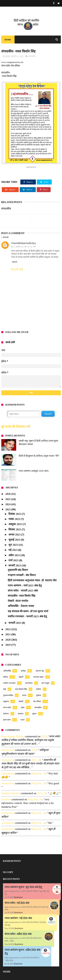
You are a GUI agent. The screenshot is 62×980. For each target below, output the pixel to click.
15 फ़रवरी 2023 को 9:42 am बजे (24, 247)
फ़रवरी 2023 (15, 565)
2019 (8, 645)
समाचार (21, 714)
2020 (8, 640)
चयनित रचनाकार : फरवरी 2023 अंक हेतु (27, 616)
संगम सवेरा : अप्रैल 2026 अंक (18, 934)
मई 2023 (13, 550)
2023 (8, 509)
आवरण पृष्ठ (40, 671)
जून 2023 (13, 545)
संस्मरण (6, 714)
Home (8, 40)
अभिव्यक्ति (7, 671)
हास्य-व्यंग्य (7, 720)
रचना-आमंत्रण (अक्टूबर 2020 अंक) (34, 471)
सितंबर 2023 (15, 529)
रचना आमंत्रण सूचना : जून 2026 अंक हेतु (23, 887)
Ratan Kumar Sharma (13, 736)
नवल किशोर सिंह (21, 689)
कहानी (21, 677)
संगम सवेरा (7, 708)
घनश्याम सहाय (38, 677)
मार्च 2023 (14, 560)
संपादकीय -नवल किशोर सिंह (21, 596)
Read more (18, 897)
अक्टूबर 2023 (15, 524)
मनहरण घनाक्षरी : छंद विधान (22, 575)
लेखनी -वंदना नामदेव (18, 601)
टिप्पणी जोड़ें (17, 270)
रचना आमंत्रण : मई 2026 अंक (18, 918)
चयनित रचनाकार (9, 683)
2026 (8, 494)
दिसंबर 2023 (15, 514)
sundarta (6, 799)
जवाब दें (15, 262)
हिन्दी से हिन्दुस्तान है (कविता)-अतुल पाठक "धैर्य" (39, 456)
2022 (8, 629)
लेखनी (21, 701)
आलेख (23, 671)
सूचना (34, 714)
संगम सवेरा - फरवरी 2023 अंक (23, 591)
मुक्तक (39, 695)
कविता (6, 677)
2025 (8, 499)
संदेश (23, 708)
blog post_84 (35, 799)
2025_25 (41, 793)
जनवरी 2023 (15, 623)
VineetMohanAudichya (24, 243)
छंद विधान (29, 683)
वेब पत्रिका (37, 701)
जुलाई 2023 (15, 540)
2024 (8, 504)
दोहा (5, 689)
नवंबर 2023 (15, 519)
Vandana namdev (11, 793)
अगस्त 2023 (15, 535)
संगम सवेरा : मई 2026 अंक (17, 903)
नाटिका (38, 689)
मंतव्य (24, 695)
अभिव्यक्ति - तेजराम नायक (21, 606)
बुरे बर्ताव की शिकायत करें (16, 427)
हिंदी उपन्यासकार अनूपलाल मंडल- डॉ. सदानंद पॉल (32, 580)
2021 (8, 634)
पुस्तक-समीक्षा (8, 695)
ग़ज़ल (22, 720)
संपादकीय (32, 56)
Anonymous (8, 750)
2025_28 (36, 760)
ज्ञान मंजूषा (45, 683)
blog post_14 (38, 773)
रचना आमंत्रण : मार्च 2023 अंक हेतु (25, 585)
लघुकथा (6, 701)
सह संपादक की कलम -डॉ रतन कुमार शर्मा (28, 611)
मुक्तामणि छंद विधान (18, 570)
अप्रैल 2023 (14, 555)
